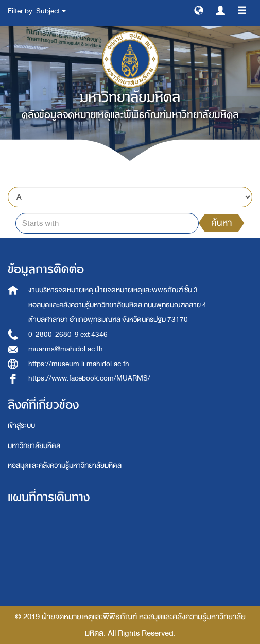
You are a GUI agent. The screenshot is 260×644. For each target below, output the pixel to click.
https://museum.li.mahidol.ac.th (79, 364)
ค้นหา (221, 223)
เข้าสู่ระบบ (21, 426)
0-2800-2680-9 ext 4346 (68, 334)
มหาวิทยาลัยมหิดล (34, 446)
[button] (199, 10)
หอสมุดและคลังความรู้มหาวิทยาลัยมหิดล (65, 465)
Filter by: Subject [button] (37, 11)
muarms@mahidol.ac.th (66, 349)
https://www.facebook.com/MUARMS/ (89, 378)
